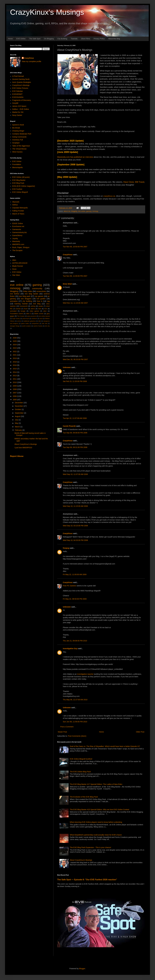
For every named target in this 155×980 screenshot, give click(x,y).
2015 (15, 369)
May (17, 423)
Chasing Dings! (18, 131)
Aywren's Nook (18, 125)
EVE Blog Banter (19, 180)
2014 (15, 372)
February (19, 430)
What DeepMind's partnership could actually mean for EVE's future (96, 835)
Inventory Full (18, 140)
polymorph (26, 319)
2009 (15, 386)
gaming (89, 211)
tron (46, 309)
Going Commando (19, 137)
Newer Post (62, 732)
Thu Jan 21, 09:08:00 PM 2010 (75, 641)
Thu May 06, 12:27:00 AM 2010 (75, 700)
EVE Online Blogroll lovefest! (81, 759)
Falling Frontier (18, 211)
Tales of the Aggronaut (21, 146)
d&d (40, 321)
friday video (28, 291)
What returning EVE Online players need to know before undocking (96, 822)
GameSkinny (17, 235)
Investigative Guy (70, 649)
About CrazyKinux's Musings (81, 860)
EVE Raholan (18, 91)
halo (40, 309)
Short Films (86, 39)
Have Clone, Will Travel (134, 182)
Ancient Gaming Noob (21, 79)
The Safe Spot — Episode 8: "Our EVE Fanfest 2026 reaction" (87, 880)
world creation (27, 326)
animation (14, 301)
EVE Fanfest (17, 189)
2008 (15, 389)
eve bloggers (26, 299)
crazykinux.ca (109, 196)
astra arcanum (32, 316)
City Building (62, 39)
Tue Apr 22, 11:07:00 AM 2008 (75, 418)
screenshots (41, 291)
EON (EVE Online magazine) (24, 186)
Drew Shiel (67, 284)
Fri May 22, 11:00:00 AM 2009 (75, 574)
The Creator (21, 316)
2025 (15, 341)
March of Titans (18, 214)
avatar (41, 306)
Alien (14, 260)
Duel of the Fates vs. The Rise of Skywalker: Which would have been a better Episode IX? (105, 746)
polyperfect (35, 323)
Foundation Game (16, 314)
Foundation (17, 164)
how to (40, 301)
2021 (15, 355)
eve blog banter (31, 294)
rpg (48, 301)
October (18, 409)
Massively (16, 241)
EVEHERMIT (17, 94)
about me (67, 211)
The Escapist (17, 250)
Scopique (16, 143)
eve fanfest (15, 294)
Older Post (140, 732)
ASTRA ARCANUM (20, 263)
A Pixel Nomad (18, 76)
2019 (15, 358)
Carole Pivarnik (69, 426)
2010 (15, 382)
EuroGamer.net (18, 226)
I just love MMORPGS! (23, 448)
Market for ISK (18, 112)
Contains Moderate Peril (22, 134)
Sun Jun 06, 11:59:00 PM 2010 (75, 722)
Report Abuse (17, 456)
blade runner (39, 314)
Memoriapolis (18, 167)
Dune (14, 269)
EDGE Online (18, 223)
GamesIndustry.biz (20, 232)
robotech (34, 319)
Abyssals (16, 202)
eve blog (37, 304)
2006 (15, 396)
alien (45, 311)
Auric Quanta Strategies (22, 82)
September (19, 413)
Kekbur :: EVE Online (21, 109)
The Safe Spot (35, 39)
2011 (15, 379)
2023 (15, 348)
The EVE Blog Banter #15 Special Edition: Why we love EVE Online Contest (99, 810)
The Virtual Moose (19, 149)
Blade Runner (18, 266)
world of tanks (38, 326)
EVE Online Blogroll (20, 192)
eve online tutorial (44, 316)
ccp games (39, 296)
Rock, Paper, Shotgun (21, 247)
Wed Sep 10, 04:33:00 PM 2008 (75, 540)
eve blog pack (25, 296)
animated (13, 311)
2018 (15, 362)
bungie (23, 311)
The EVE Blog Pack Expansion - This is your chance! (90, 847)
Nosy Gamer (17, 115)
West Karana (17, 152)
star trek (45, 323)
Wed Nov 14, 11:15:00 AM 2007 (75, 303)
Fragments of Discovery (22, 100)
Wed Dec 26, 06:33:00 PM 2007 (75, 359)
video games (34, 311)
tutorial (18, 309)
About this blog (114, 39)
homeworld (24, 306)
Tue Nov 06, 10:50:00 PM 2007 (75, 247)
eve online (82, 211)
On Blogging (49, 39)
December (19, 403)
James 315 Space (19, 106)
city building (27, 301)
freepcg (66, 548)
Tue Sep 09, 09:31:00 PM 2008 (75, 447)
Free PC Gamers (70, 586)
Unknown (67, 367)
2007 (15, 393)
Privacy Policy (99, 39)
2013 (15, 376)
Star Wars (16, 275)
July (17, 420)
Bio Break (16, 128)
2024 (15, 345)
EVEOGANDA (18, 97)
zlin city (47, 326)
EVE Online (21, 39)
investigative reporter (85, 674)
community (37, 288)
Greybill (15, 103)
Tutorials (74, 39)
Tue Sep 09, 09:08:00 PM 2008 (75, 433)
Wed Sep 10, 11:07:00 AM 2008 (75, 474)
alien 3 (29, 314)
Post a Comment (67, 727)
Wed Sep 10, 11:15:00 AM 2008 (75, 506)
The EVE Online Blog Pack (80, 772)
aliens (33, 309)
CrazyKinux (68, 255)
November (19, 406)
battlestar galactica (30, 321)
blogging (74, 211)
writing (33, 306)
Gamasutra (17, 229)
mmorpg (95, 211)
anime (19, 321)
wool (41, 319)
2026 (15, 338)
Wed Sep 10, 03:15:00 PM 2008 (75, 526)
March (18, 427)
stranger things (15, 326)
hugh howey (16, 319)
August (18, 416)
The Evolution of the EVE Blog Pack (84, 797)
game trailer (25, 323)
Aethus (15, 205)
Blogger (82, 969)
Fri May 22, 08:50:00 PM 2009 (75, 599)
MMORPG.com (18, 244)
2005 (15, 400)
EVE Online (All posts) (21, 177)
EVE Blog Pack (18, 183)
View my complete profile (31, 61)
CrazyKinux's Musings (47, 12)
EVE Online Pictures (20, 88)
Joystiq (15, 238)
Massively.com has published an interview (75, 157)
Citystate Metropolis (20, 208)
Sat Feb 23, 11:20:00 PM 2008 (75, 381)
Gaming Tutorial (21, 304)
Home (10, 39)
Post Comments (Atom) (77, 736)
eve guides (41, 299)
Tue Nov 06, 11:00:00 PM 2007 (75, 276)
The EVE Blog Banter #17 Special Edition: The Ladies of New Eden (96, 784)
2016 (15, 365)
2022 (15, 352)
